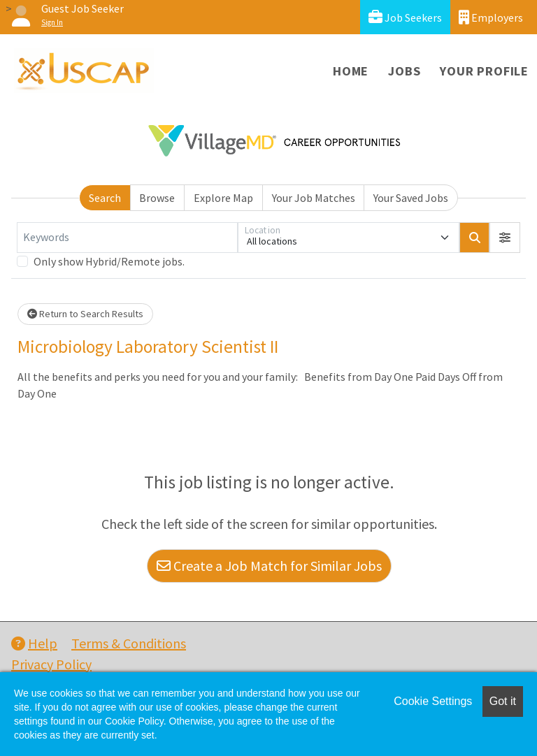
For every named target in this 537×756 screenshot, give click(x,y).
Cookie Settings (433, 701)
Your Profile (484, 71)
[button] (505, 238)
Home (351, 71)
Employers (491, 17)
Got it (503, 701)
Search (105, 198)
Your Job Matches (314, 198)
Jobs (404, 71)
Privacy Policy (51, 664)
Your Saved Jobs (411, 198)
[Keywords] (127, 238)
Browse (157, 198)
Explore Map (223, 198)
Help (34, 643)
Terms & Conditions (129, 643)
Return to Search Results (85, 314)
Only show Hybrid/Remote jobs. (109, 261)
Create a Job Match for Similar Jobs (269, 566)
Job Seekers (405, 17)
